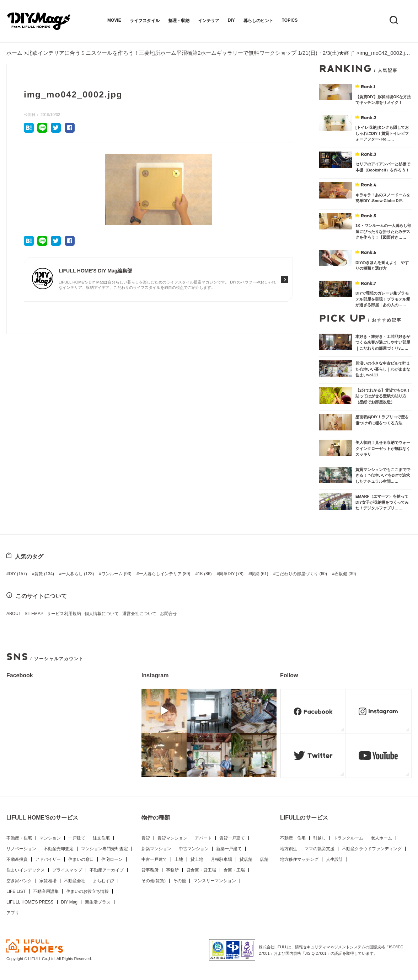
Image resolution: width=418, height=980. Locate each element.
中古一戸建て (154, 859)
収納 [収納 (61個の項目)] (260, 574)
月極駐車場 (221, 859)
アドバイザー (48, 859)
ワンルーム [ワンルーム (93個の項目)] (116, 574)
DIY (231, 20)
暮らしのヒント (258, 21)
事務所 (172, 870)
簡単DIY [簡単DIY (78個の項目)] (231, 574)
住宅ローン (112, 859)
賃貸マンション (172, 838)
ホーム (14, 53)
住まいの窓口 (81, 859)
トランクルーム (348, 838)
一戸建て (77, 838)
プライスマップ (67, 870)
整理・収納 (179, 21)
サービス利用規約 (64, 614)
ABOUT (14, 614)
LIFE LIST (16, 891)
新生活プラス (98, 902)
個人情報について (102, 614)
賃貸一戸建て (232, 838)
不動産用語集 (46, 891)
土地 (179, 859)
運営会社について (139, 614)
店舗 (264, 859)
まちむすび (103, 881)
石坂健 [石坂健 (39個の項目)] (345, 574)
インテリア (209, 21)
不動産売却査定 (59, 849)
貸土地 (197, 859)
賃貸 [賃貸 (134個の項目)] (44, 574)
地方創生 (289, 849)
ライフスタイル (145, 21)
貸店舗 (246, 859)
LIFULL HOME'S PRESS (30, 902)
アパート (203, 838)
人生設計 (334, 859)
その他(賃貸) (154, 881)
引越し (320, 838)
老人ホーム (381, 838)
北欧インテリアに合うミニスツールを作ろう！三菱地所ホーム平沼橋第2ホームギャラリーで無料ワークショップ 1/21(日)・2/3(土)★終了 (191, 53)
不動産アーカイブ (107, 870)
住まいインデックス (26, 870)
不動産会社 (75, 881)
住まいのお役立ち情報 (87, 891)
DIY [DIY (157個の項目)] (18, 574)
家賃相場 (48, 881)
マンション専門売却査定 (104, 849)
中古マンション (194, 849)
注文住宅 (101, 838)
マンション (50, 838)
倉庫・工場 (234, 870)
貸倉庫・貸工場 (201, 870)
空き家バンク (19, 881)
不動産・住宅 (19, 838)
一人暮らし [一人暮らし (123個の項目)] (78, 574)
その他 (179, 881)
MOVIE (114, 20)
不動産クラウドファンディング (372, 849)
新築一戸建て (229, 849)
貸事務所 (150, 870)
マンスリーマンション (215, 881)
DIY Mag (69, 902)
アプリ (13, 913)
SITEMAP (34, 614)
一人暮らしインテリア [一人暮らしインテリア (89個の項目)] (165, 574)
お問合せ (168, 614)
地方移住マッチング (299, 859)
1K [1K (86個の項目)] (205, 574)
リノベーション (21, 849)
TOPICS (290, 20)
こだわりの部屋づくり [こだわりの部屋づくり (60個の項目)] (301, 574)
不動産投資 (17, 859)
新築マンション (156, 849)
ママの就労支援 (320, 849)
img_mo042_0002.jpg (385, 53)
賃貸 (146, 838)
